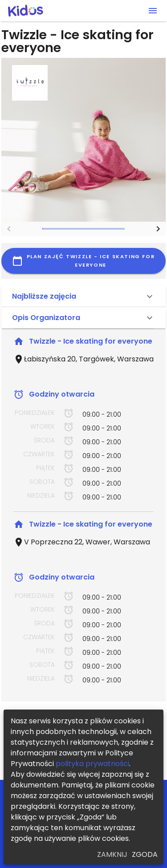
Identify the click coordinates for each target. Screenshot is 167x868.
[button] (83, 296)
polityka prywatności (92, 764)
